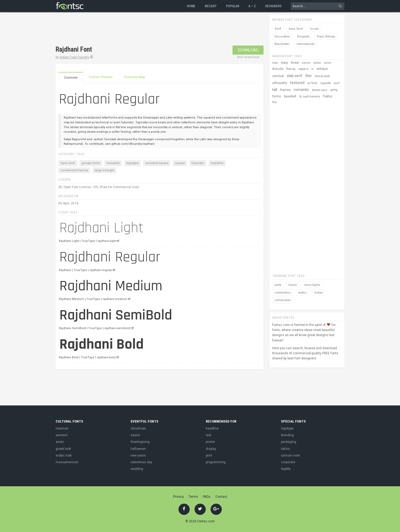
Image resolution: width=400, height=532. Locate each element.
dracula (278, 69)
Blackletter (282, 44)
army (334, 90)
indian (319, 293)
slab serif (295, 76)
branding (287, 435)
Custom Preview (101, 77)
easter (135, 435)
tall (275, 90)
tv (313, 69)
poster (210, 442)
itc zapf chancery (310, 96)
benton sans (320, 90)
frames (285, 90)
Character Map (134, 77)
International (306, 44)
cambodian (283, 300)
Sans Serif (68, 163)
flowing (291, 69)
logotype (132, 163)
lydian (317, 63)
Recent (211, 6)
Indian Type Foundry (74, 57)
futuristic (198, 163)
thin (308, 76)
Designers (273, 6)
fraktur (328, 96)
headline (217, 163)
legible (286, 469)
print (209, 455)
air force (312, 83)
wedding (137, 469)
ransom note (290, 455)
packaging (289, 442)
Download (248, 50)
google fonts (91, 163)
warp (284, 63)
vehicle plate (322, 76)
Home (191, 6)
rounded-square (157, 163)
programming (216, 462)
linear (295, 63)
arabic (302, 293)
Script (314, 29)
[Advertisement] (153, 29)
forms (277, 96)
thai (275, 102)
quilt (337, 83)
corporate (288, 462)
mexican (62, 428)
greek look (63, 449)
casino (306, 63)
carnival (278, 76)
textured (297, 83)
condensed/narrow (74, 170)
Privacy (178, 497)
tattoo (285, 449)
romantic (301, 90)
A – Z (252, 6)
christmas (138, 428)
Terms (193, 497)
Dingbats (303, 37)
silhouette (280, 83)
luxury (293, 285)
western (62, 435)
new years (138, 455)
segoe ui (303, 69)
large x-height (104, 170)
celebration (283, 293)
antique (322, 69)
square (180, 163)
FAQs (207, 497)
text (209, 435)
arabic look (64, 455)
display (211, 449)
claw (275, 63)
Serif (278, 29)
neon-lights (312, 285)
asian (60, 442)
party (278, 285)
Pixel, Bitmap (326, 37)
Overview (71, 78)
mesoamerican (67, 462)
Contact (221, 497)
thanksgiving (140, 442)
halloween (138, 449)
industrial (113, 163)
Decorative (282, 37)
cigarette (326, 83)
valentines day (141, 462)
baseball (290, 96)
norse (327, 63)
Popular (233, 6)
